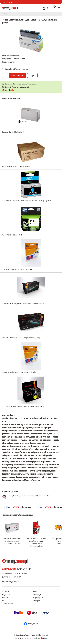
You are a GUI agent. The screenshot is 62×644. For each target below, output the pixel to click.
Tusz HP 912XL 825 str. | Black (12, 235)
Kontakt (5, 598)
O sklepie (5, 591)
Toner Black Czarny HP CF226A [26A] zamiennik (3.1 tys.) (21, 338)
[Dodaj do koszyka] (17, 75)
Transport (37, 601)
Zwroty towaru (7, 604)
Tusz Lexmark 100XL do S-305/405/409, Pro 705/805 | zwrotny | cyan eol (27, 201)
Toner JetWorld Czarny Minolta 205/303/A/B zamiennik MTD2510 (24, 303)
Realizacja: (40, 638)
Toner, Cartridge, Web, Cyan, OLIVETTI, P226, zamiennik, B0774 (30, 496)
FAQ (4, 601)
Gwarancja (37, 594)
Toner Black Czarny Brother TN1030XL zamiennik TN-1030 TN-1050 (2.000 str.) (12, 541)
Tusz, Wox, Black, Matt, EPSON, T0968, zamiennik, (19, 372)
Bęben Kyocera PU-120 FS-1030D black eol (16, 166)
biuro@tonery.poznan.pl (11, 582)
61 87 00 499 (9, 2)
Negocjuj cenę (38, 598)
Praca (35, 591)
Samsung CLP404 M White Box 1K (14, 132)
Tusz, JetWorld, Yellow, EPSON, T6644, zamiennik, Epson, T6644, (23, 406)
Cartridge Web (15, 56)
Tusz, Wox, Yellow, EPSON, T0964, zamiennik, (17, 269)
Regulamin (6, 594)
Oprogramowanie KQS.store (24, 638)
